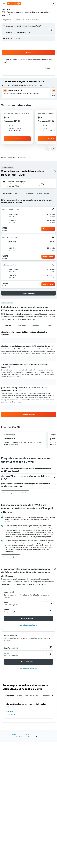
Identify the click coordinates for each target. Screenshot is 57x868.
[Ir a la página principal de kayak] (14, 3)
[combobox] (8, 20)
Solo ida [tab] (18, 194)
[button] (4, 3)
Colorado (31, 737)
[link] (28, 414)
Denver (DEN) (11, 714)
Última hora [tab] (29, 194)
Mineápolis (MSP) (12, 711)
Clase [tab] (20, 696)
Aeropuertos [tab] (9, 696)
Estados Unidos (21, 737)
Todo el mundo (32, 735)
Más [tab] (49, 326)
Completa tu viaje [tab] (32, 696)
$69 (3, 12)
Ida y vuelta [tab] (7, 194)
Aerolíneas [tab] (22, 326)
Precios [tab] (8, 326)
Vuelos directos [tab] (43, 194)
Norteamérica (43, 735)
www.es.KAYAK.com (13, 735)
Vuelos (23, 735)
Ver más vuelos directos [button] (29, 625)
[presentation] (10, 15)
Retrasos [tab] (35, 326)
